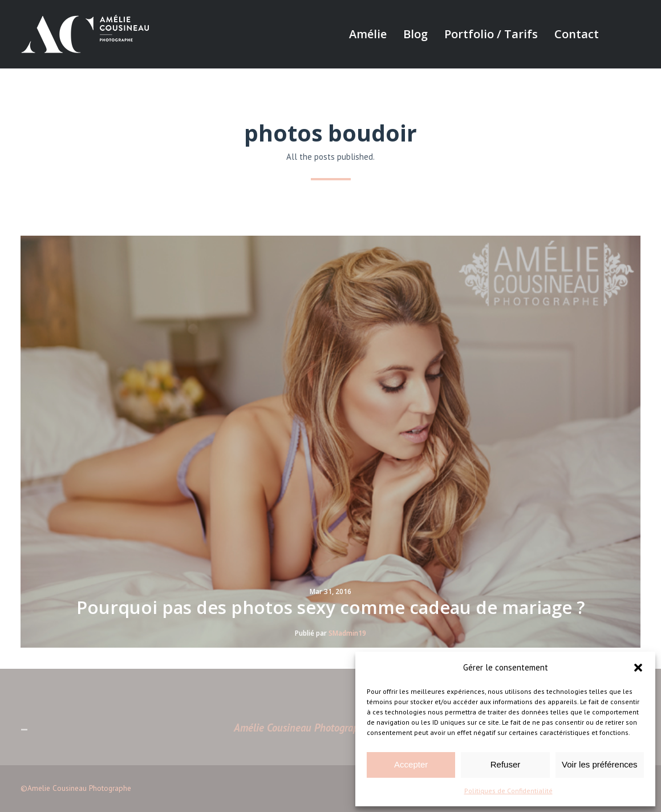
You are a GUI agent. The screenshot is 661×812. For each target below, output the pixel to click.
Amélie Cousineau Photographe (301, 728)
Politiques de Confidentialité (508, 791)
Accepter (411, 764)
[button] (638, 668)
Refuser (506, 764)
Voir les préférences (600, 764)
